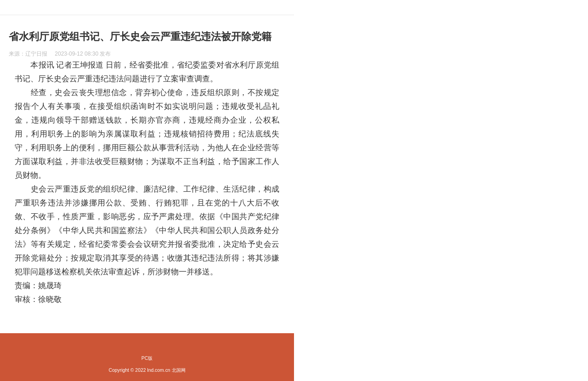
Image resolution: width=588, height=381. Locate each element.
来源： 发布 (60, 54)
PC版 (147, 358)
